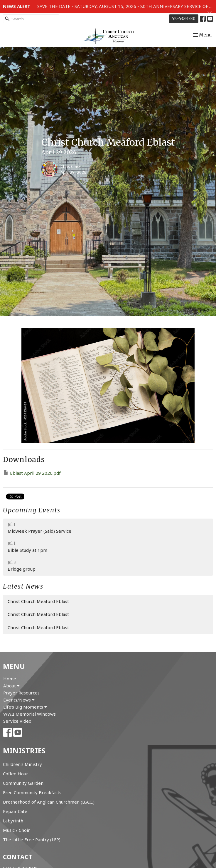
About (11, 686)
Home (10, 679)
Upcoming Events (32, 510)
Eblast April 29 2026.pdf (32, 473)
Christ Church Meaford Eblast (38, 601)
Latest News (23, 586)
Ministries (24, 750)
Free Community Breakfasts (32, 792)
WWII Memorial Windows (29, 714)
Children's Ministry (22, 764)
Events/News (19, 700)
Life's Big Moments (25, 707)
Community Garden (23, 783)
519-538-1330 (184, 19)
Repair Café (15, 811)
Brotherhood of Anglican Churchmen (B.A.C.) (49, 802)
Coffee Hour (16, 774)
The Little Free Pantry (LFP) (32, 839)
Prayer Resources (21, 693)
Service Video (17, 721)
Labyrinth (13, 821)
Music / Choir (16, 830)
